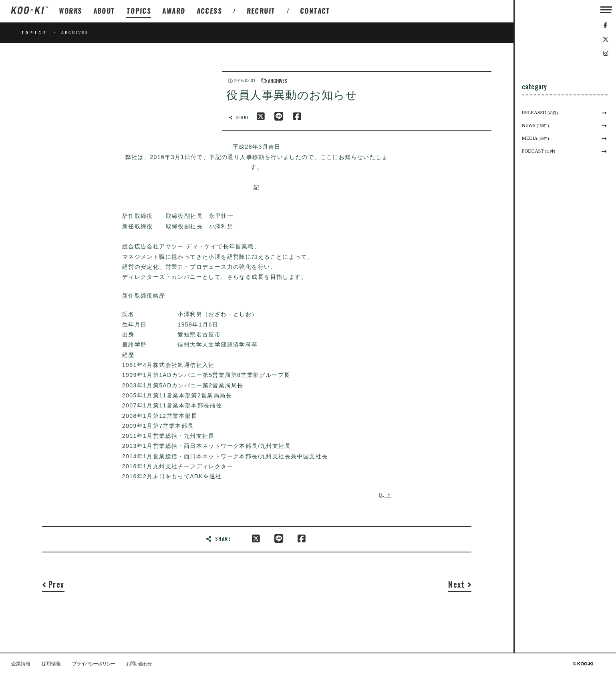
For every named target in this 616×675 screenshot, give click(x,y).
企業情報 (21, 664)
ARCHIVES (278, 81)
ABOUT (104, 11)
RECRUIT (261, 11)
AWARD (174, 11)
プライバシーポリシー (93, 664)
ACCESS (209, 11)
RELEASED (540, 113)
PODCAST (538, 151)
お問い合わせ (139, 664)
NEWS (535, 125)
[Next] (460, 586)
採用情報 (51, 664)
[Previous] (53, 586)
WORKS (70, 11)
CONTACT (315, 11)
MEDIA (535, 138)
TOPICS (139, 11)
